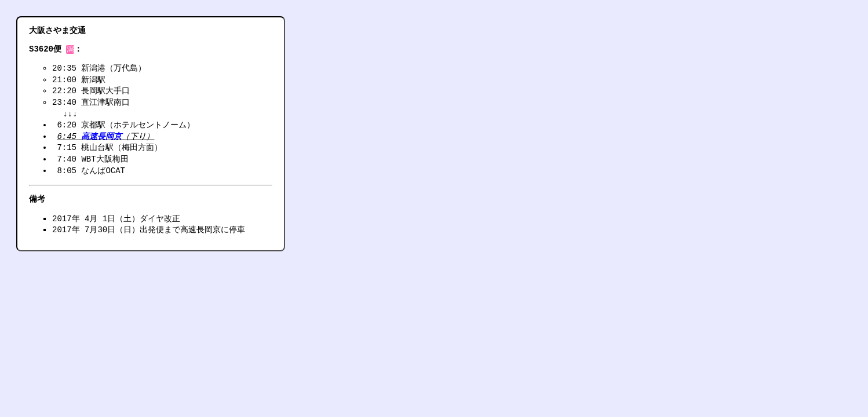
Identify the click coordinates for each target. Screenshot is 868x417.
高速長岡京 (101, 138)
